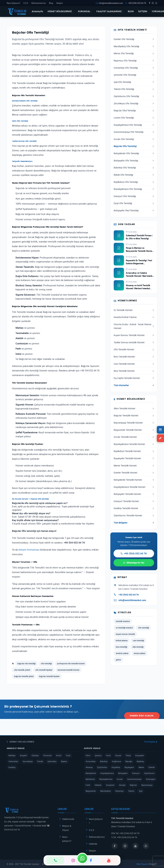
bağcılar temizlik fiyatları (49, 676)
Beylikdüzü (90, 779)
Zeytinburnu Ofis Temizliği (134, 96)
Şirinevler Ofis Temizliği (134, 75)
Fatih (88, 785)
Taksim (131, 791)
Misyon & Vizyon (67, 828)
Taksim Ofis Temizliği (134, 89)
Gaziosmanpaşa (134, 779)
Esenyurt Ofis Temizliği (134, 196)
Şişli (141, 791)
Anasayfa (37, 12)
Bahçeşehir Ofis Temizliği (134, 161)
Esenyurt (136, 773)
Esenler (152, 767)
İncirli (108, 755)
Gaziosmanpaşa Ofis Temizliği (134, 132)
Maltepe (12, 755)
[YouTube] (109, 860)
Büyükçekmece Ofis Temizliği (134, 189)
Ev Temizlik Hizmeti (134, 310)
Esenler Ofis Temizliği (134, 39)
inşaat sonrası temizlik (125, 634)
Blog (51, 3)
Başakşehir (129, 767)
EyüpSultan (102, 767)
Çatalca (98, 755)
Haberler (93, 844)
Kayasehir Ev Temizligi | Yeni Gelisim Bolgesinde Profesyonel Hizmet (139, 263)
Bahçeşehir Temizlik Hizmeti (134, 494)
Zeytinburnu (149, 773)
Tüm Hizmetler (134, 385)
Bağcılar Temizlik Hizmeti (134, 416)
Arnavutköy (91, 761)
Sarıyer (118, 755)
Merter (141, 767)
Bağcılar (133, 785)
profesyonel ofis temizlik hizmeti (71, 663)
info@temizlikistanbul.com (109, 3)
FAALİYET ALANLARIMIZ (110, 12)
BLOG (131, 12)
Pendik (40, 761)
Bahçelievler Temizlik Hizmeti (134, 480)
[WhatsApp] (82, 858)
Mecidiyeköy (106, 791)
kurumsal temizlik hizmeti (68, 670)
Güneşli (122, 785)
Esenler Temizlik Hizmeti (134, 473)
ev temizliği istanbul (124, 628)
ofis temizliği (46, 663)
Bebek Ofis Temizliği (134, 175)
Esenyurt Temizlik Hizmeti (134, 501)
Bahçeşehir (123, 773)
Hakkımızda (68, 819)
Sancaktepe (28, 761)
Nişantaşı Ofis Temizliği (134, 61)
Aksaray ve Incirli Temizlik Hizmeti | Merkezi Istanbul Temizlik (138, 288)
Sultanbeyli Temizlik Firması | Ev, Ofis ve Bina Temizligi (139, 237)
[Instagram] (73, 860)
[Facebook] (91, 860)
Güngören (110, 785)
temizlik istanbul (123, 621)
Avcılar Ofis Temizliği (134, 139)
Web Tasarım (143, 864)
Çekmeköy (52, 761)
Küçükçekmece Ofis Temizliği (134, 125)
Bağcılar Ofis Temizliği (134, 146)
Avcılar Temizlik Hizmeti (134, 437)
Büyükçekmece (106, 779)
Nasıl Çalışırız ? (96, 821)
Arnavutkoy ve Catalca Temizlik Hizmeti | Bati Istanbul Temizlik (140, 276)
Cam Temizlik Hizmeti (134, 364)
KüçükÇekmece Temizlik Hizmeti (134, 487)
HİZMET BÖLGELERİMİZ (61, 12)
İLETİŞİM (143, 12)
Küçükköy (116, 767)
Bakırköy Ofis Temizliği (134, 168)
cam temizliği (138, 640)
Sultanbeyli (13, 761)
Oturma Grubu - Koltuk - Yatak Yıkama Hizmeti (134, 326)
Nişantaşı (119, 791)
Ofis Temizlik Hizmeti (134, 349)
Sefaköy (98, 785)
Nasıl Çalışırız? (13, 3)
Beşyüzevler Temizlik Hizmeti (134, 430)
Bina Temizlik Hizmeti (134, 371)
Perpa (128, 755)
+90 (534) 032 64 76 (136, 3)
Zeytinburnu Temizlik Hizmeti (134, 515)
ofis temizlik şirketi (22, 670)
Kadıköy (12, 767)
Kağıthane (116, 761)
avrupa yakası (139, 653)
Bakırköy (104, 761)
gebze (118, 660)
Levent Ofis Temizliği (134, 118)
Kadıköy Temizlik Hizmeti (134, 508)
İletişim (59, 3)
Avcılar (120, 779)
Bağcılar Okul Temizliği (134, 111)
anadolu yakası (122, 653)
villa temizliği (138, 647)
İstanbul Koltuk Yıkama (134, 317)
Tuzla (68, 755)
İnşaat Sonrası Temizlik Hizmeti (134, 335)
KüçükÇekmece (107, 773)
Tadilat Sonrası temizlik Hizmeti (134, 342)
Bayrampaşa (147, 785)
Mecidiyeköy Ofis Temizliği (134, 46)
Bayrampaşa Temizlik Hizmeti (134, 423)
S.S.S (26, 3)
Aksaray (89, 767)
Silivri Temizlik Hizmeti (134, 408)
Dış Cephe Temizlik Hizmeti (134, 378)
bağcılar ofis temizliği (26, 663)
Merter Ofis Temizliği (134, 53)
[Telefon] (55, 860)
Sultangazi (151, 779)
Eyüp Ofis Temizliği (134, 203)
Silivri (88, 755)
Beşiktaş (140, 761)
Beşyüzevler (91, 791)
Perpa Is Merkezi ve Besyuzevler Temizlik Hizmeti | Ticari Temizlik (139, 251)
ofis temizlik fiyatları (44, 670)
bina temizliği (121, 647)
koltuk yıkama (122, 640)
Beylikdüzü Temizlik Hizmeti (134, 451)
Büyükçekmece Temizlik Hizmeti (134, 444)
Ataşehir (23, 755)
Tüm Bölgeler (134, 523)
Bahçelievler (91, 773)
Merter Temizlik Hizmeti (134, 466)
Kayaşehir (140, 755)
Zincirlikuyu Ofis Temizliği (134, 103)
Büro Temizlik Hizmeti (134, 357)
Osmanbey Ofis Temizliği (134, 68)
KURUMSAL (85, 12)
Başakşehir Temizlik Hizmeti (134, 458)
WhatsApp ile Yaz (134, 563)
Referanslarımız (39, 3)
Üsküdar (35, 755)
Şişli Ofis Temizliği (134, 82)
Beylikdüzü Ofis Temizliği (134, 182)
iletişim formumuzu (29, 550)
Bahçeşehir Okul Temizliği (134, 210)
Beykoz (64, 761)
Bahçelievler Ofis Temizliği (134, 153)
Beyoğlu (129, 761)
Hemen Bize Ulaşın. (142, 709)
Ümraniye (47, 755)
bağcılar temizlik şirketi (24, 676)
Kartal (59, 755)
